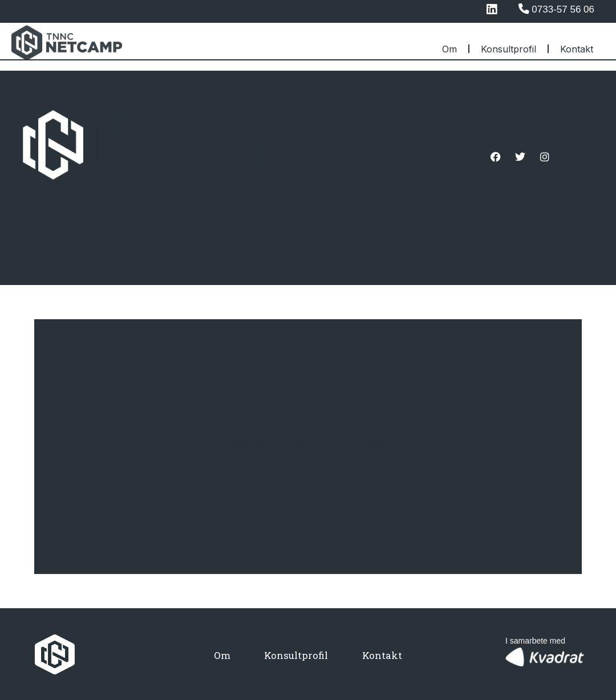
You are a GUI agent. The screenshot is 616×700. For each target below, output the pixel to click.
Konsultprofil (508, 49)
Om (449, 49)
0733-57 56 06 (563, 9)
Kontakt (577, 49)
